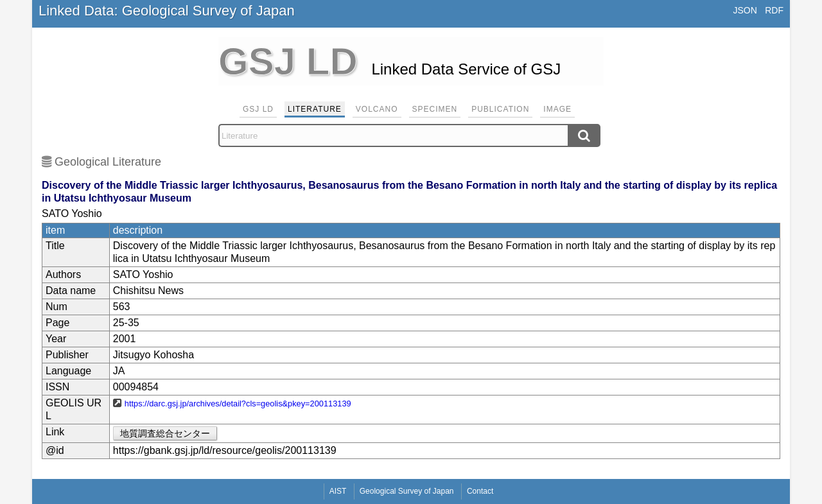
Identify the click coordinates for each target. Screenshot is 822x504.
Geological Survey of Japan (407, 491)
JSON (745, 10)
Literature (315, 109)
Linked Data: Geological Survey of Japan (167, 11)
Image (557, 109)
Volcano (377, 109)
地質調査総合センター (165, 433)
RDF (774, 10)
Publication (500, 109)
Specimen (435, 109)
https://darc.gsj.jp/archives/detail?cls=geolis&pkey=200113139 (238, 404)
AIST (338, 491)
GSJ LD (258, 109)
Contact (480, 491)
